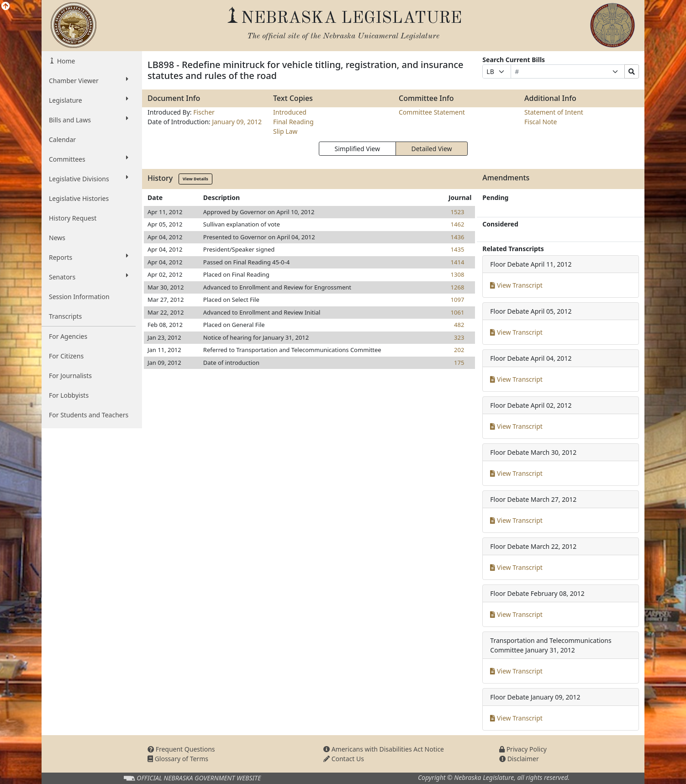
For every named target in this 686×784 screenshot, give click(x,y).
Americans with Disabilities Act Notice (384, 749)
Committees (89, 159)
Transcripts (65, 316)
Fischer (204, 112)
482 (459, 325)
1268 (458, 287)
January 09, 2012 (237, 122)
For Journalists (70, 376)
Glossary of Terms (178, 759)
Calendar (62, 139)
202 (459, 350)
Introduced (290, 112)
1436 (458, 237)
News (57, 238)
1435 (458, 249)
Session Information (79, 297)
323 (459, 337)
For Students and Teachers (89, 415)
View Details (195, 179)
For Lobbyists (69, 395)
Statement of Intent (554, 112)
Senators (89, 277)
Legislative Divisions (89, 179)
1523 (458, 212)
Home (65, 61)
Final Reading (293, 122)
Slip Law (285, 131)
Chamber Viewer (89, 80)
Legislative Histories (79, 198)
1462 (458, 224)
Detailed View (432, 149)
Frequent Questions (181, 749)
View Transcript (516, 285)
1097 (458, 300)
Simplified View (357, 149)
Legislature (89, 100)
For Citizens (66, 356)
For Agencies (68, 336)
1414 (458, 262)
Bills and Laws (89, 120)
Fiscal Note (541, 122)
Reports (89, 257)
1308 (458, 274)
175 (459, 363)
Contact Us (344, 759)
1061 (458, 312)
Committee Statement (432, 112)
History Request (73, 218)
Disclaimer (519, 759)
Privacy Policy (523, 749)
